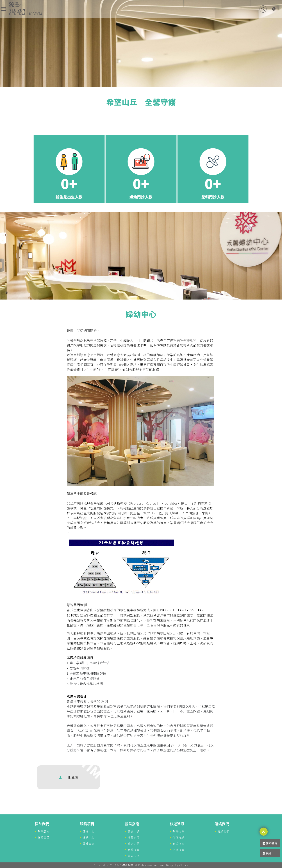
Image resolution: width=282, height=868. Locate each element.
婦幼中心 (88, 837)
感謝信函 (133, 844)
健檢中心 (88, 831)
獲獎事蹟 (44, 837)
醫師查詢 (88, 844)
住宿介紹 (178, 837)
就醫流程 (133, 837)
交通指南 (178, 850)
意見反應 (133, 856)
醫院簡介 (44, 831)
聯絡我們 (223, 831)
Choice (184, 865)
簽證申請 (133, 831)
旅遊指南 (178, 844)
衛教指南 (133, 850)
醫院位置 (178, 831)
